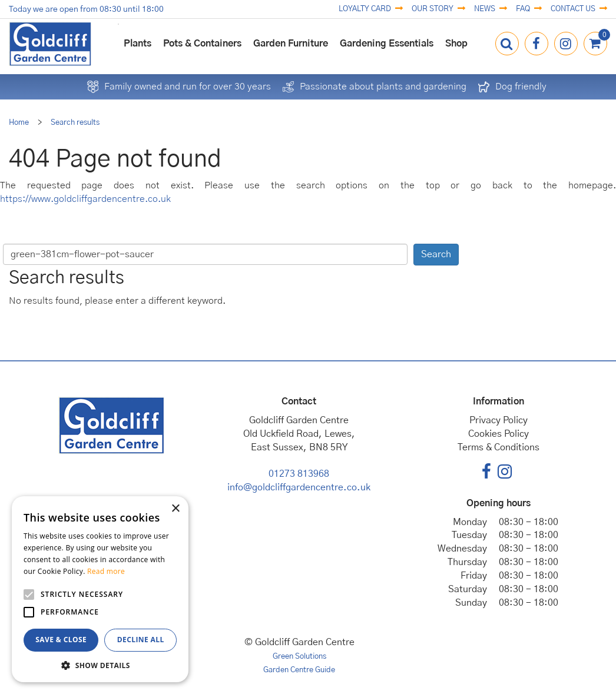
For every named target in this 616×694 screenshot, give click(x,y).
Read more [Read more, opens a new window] (106, 571)
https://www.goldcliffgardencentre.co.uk (85, 199)
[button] (100, 665)
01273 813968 (299, 474)
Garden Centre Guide (299, 670)
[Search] (205, 254)
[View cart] (595, 44)
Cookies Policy (499, 434)
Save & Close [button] (61, 640)
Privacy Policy (499, 420)
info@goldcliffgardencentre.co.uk (299, 487)
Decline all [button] (141, 640)
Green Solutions (299, 657)
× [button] (175, 509)
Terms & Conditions (499, 447)
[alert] (100, 589)
